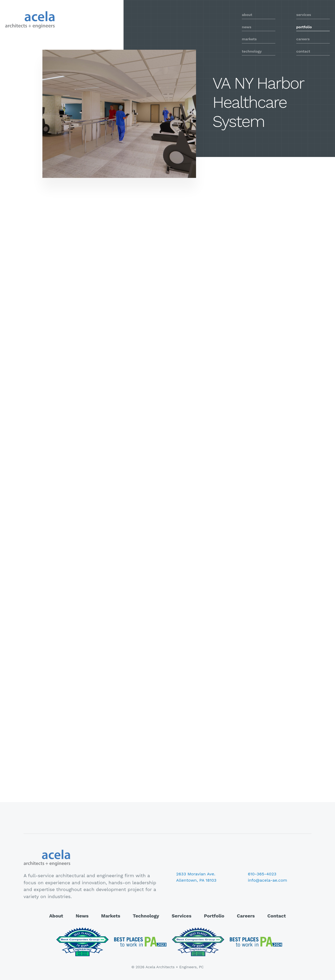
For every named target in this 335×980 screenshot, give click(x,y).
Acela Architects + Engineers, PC (30, 20)
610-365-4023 (262, 874)
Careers (246, 916)
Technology (146, 916)
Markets (111, 916)
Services (182, 916)
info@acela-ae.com (267, 880)
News (82, 916)
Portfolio (214, 916)
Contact (277, 916)
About (56, 916)
